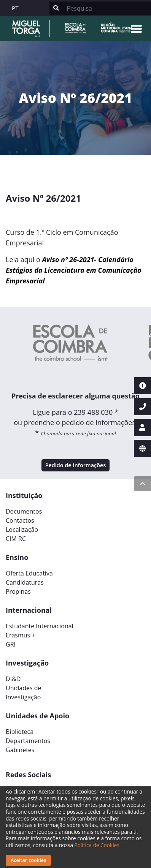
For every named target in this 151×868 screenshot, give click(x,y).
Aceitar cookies (29, 860)
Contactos (20, 520)
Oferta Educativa (29, 573)
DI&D (13, 679)
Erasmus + (21, 635)
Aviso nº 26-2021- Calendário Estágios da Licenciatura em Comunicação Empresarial (74, 270)
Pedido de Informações (76, 465)
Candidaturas (25, 582)
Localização (22, 530)
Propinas (18, 591)
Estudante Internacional (40, 626)
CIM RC (16, 539)
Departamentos (28, 741)
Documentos (24, 511)
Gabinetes (20, 750)
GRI (11, 644)
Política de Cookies (97, 845)
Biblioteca (20, 732)
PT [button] (15, 8)
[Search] (107, 8)
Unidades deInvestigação (24, 693)
